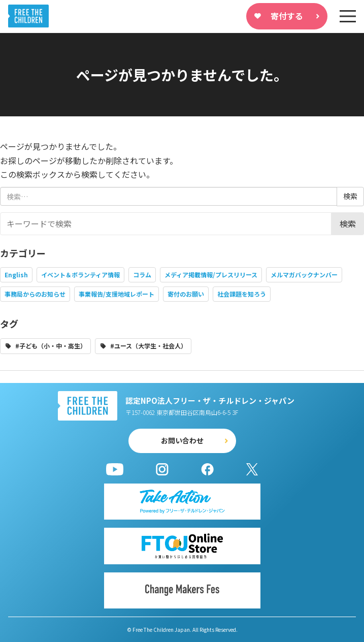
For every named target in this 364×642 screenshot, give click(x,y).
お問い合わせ (182, 440)
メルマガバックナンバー (304, 275)
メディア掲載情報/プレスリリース (211, 275)
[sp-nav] (348, 16)
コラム (142, 275)
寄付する (287, 16)
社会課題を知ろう (242, 294)
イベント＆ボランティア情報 (80, 275)
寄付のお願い (186, 294)
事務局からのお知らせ (35, 294)
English (16, 275)
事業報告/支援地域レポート (117, 294)
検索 (348, 223)
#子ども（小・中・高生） (51, 346)
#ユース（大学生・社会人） (148, 346)
